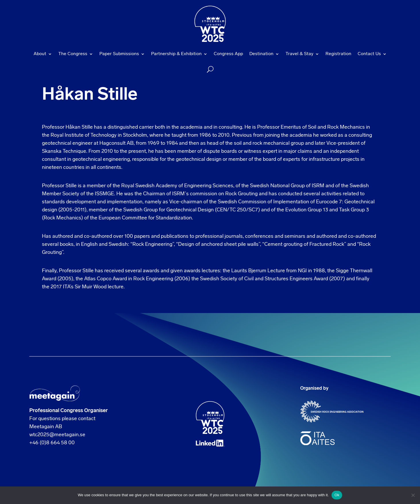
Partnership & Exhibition (176, 54)
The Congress (73, 54)
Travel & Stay (299, 54)
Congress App (228, 54)
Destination (261, 54)
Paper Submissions (119, 54)
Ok (337, 495)
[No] (413, 495)
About (40, 54)
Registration (338, 54)
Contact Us (369, 54)
